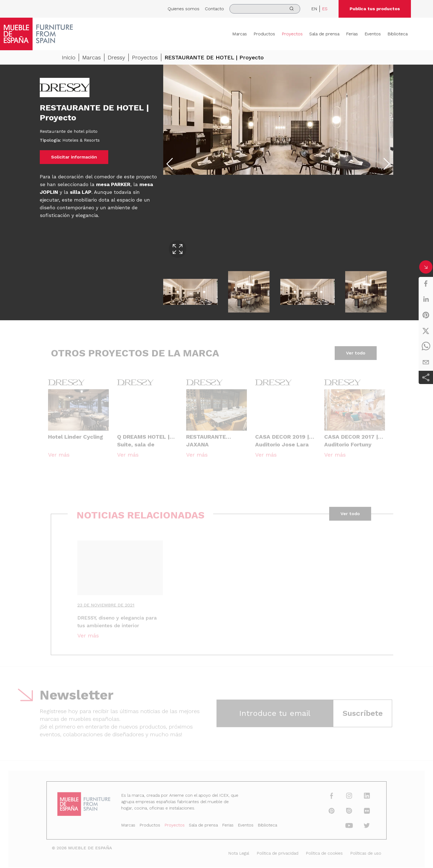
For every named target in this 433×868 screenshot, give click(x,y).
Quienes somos (184, 9)
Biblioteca (398, 34)
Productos (264, 34)
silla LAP (81, 192)
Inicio (69, 58)
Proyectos (292, 34)
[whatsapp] (426, 346)
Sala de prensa (324, 34)
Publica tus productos (375, 9)
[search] (265, 9)
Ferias (352, 34)
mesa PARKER (113, 185)
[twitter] (426, 331)
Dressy (116, 58)
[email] (426, 362)
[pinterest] (426, 315)
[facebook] (426, 284)
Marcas (240, 34)
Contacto (214, 9)
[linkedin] (426, 299)
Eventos (373, 34)
